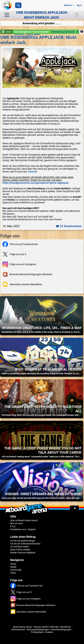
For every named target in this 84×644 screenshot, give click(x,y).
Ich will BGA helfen (20, 547)
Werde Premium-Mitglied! (23, 553)
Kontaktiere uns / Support (23, 529)
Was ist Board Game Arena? (24, 520)
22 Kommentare (69, 226)
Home (13, 564)
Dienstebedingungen (61, 629)
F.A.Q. (13, 526)
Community (16, 570)
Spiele (13, 567)
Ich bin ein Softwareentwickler (25, 544)
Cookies (49, 632)
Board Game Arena (22, 627)
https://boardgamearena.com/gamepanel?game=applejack (35, 183)
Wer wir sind (16, 523)
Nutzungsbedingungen (38, 629)
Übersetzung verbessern (63, 32)
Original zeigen (33, 34)
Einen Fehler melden (20, 550)
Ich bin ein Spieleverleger (23, 541)
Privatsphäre (37, 632)
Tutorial (32, 172)
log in (79, 5)
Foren (13, 573)
